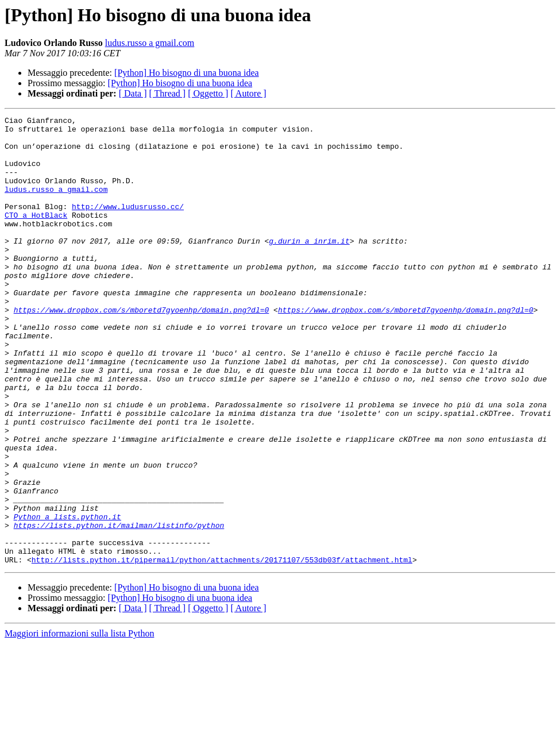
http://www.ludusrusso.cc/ (128, 225)
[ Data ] (133, 93)
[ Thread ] (168, 93)
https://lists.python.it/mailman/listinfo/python (119, 608)
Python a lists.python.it (67, 597)
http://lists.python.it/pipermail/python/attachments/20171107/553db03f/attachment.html (222, 649)
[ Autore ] (248, 93)
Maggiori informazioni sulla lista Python (79, 723)
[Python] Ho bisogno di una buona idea (187, 73)
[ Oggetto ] (208, 93)
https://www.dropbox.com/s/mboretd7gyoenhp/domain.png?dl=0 (142, 349)
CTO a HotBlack (36, 236)
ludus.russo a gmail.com (150, 43)
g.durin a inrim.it (309, 267)
